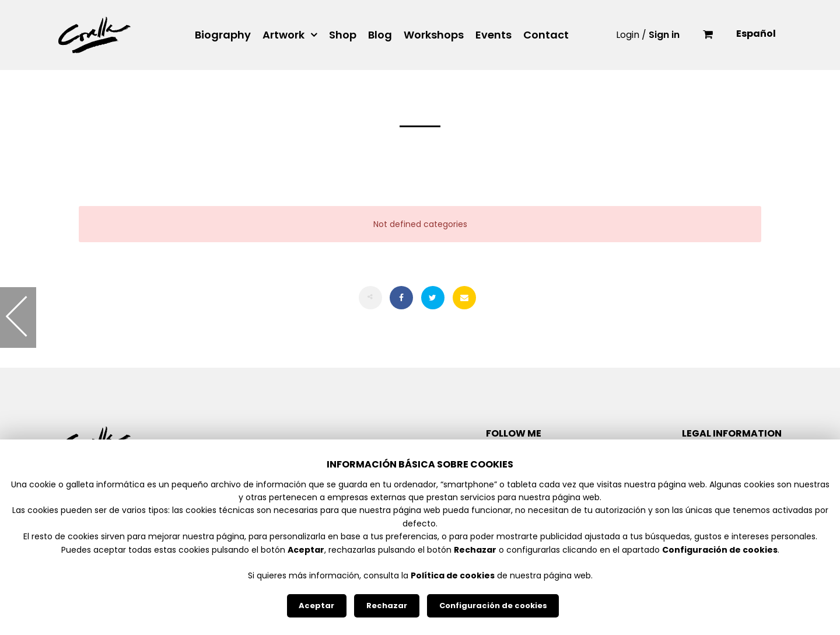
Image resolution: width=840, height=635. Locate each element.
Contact (546, 35)
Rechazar (387, 606)
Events (494, 35)
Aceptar (316, 606)
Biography (223, 35)
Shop (343, 35)
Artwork (283, 35)
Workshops (434, 35)
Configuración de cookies (493, 606)
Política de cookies (453, 575)
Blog (380, 35)
